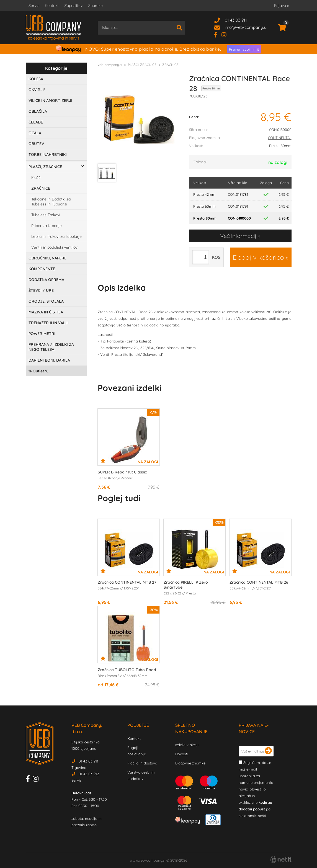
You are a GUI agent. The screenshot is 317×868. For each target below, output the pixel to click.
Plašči (36, 177)
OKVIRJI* (37, 90)
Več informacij (238, 236)
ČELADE (36, 122)
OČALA (35, 133)
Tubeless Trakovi (46, 215)
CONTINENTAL (280, 138)
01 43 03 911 (236, 20)
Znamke (95, 6)
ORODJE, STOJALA (46, 301)
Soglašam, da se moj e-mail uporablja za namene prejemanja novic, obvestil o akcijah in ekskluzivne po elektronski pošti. (256, 789)
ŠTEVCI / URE (41, 290)
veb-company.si (110, 65)
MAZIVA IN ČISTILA (46, 312)
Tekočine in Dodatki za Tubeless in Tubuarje (51, 202)
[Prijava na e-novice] (268, 751)
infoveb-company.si (246, 27)
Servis (34, 6)
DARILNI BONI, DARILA (49, 360)
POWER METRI (42, 334)
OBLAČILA (38, 111)
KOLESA (36, 79)
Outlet (38, 371)
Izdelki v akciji (187, 745)
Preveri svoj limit (244, 49)
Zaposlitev (73, 6)
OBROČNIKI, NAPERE (47, 258)
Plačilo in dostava (142, 763)
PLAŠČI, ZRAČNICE (45, 167)
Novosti (181, 754)
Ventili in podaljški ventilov (54, 247)
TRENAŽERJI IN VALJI (49, 323)
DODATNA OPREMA (46, 280)
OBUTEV (36, 144)
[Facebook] (218, 34)
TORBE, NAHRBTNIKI (48, 154)
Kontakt (52, 6)
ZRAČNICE (41, 188)
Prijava (281, 6)
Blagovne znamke (190, 763)
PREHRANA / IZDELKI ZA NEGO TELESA (51, 347)
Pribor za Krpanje (47, 226)
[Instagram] (226, 34)
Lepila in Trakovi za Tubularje (56, 236)
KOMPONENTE (42, 269)
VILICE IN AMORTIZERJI (50, 101)
